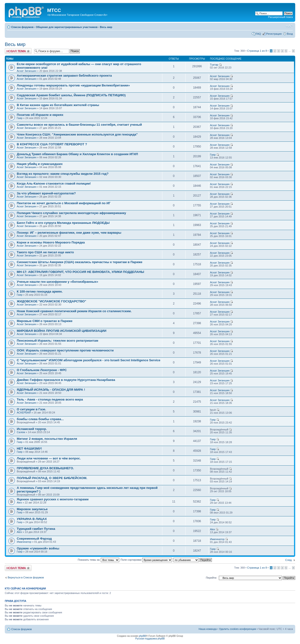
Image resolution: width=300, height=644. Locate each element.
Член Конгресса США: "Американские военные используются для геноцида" (77, 134)
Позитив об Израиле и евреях (40, 115)
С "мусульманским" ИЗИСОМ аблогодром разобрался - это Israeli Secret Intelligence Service (89, 360)
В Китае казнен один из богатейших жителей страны (58, 105)
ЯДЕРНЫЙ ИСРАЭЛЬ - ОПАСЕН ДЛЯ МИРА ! (51, 390)
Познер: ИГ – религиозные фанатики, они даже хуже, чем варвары (69, 233)
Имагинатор (24, 542)
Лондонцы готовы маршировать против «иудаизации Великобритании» (73, 85)
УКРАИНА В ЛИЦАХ (32, 519)
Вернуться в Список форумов (26, 577)
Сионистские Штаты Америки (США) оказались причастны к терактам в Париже (80, 262)
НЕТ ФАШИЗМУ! (29, 449)
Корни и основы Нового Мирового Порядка (51, 242)
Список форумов (22, 27)
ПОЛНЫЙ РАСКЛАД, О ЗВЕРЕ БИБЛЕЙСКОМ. (52, 478)
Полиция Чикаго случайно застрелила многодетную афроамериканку (71, 213)
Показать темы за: (99, 560)
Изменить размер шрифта (289, 26)
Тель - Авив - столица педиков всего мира (50, 399)
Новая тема (18, 51)
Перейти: (212, 578)
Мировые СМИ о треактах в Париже (45, 321)
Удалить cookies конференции (238, 629)
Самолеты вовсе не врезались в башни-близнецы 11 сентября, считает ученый (79, 125)
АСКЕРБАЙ (24, 412)
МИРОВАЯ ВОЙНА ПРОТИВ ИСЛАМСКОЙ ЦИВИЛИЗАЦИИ (62, 331)
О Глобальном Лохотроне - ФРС (42, 370)
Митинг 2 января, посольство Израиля (47, 439)
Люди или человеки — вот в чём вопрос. (49, 458)
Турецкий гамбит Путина (36, 529)
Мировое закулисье (32, 509)
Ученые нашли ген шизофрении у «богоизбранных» (57, 282)
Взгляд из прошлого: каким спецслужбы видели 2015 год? (63, 174)
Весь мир (106, 27)
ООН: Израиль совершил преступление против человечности (65, 350)
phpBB (142, 636)
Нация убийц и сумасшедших (40, 164)
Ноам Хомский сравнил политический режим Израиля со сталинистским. (74, 311)
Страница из (257, 51)
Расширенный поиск (280, 17)
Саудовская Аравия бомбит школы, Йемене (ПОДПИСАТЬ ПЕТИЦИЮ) (71, 95)
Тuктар (214, 65)
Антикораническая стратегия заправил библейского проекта (64, 76)
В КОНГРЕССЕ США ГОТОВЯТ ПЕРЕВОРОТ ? (52, 144)
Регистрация (274, 34)
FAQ (258, 34)
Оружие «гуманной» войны (38, 548)
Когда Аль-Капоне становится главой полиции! (54, 184)
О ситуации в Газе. (31, 409)
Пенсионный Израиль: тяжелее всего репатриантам (57, 341)
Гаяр (20, 118)
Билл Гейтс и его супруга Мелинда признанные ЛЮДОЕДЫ (63, 223)
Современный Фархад (34, 539)
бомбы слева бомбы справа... (40, 419)
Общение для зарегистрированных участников (67, 27)
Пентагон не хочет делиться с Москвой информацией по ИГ (64, 203)
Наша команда (207, 629)
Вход (290, 34)
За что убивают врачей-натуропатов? (46, 193)
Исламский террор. (32, 429)
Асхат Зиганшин (27, 71)
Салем (21, 432)
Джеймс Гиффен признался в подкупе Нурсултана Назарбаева (66, 380)
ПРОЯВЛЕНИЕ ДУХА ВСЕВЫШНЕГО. (45, 468)
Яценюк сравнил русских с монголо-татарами (53, 499)
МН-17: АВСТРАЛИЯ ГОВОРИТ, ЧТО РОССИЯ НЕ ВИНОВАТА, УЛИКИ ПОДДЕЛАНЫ (80, 272)
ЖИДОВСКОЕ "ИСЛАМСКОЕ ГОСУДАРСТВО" (51, 301)
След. (289, 560)
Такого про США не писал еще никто (45, 252)
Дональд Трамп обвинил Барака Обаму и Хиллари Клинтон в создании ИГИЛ (77, 154)
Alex (19, 503)
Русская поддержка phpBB (150, 639)
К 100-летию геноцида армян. (40, 291)
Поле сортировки (146, 560)
